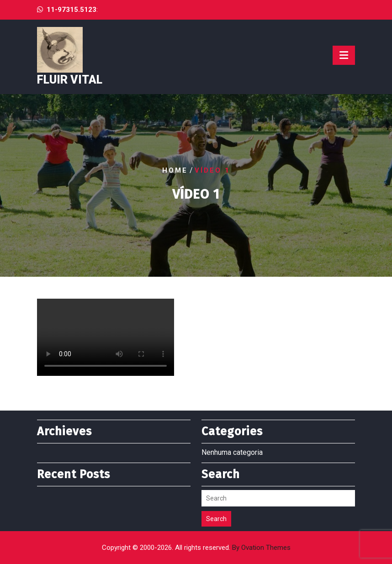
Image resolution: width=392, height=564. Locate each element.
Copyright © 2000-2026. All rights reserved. (196, 548)
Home (175, 170)
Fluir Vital (70, 80)
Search (216, 519)
